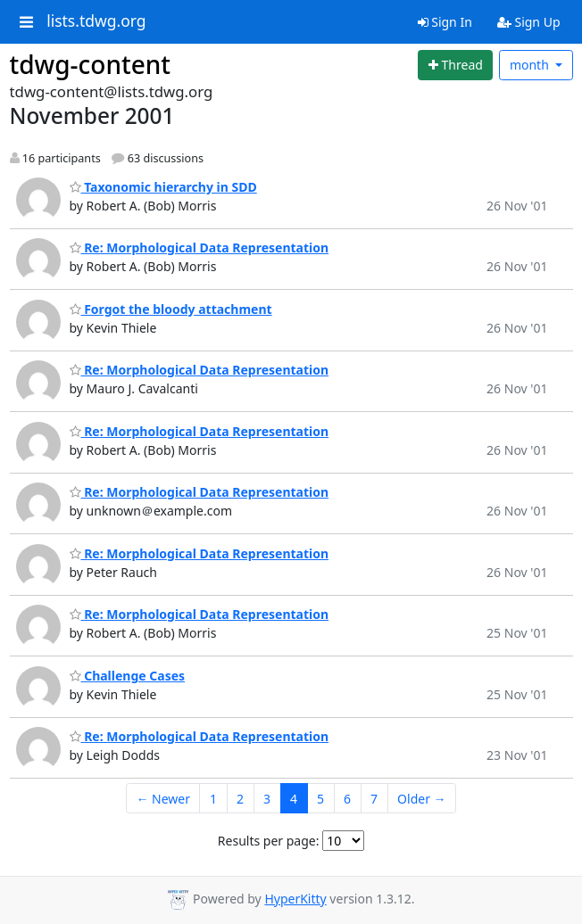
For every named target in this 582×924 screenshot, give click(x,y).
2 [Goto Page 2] (240, 799)
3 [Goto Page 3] (267, 799)
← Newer (163, 799)
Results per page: (269, 841)
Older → (421, 799)
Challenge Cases (128, 676)
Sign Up (529, 22)
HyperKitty (295, 899)
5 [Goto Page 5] (320, 799)
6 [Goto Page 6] (347, 799)
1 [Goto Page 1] (213, 799)
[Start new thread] (455, 65)
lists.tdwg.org (96, 21)
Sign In (445, 22)
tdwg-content (91, 64)
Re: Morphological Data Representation (200, 247)
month (531, 65)
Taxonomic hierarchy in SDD (163, 187)
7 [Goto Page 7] (374, 799)
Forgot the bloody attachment (171, 309)
